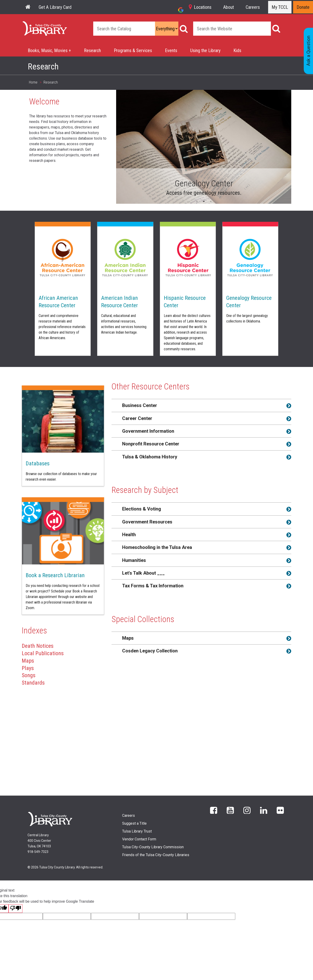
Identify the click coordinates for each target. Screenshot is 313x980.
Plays (28, 668)
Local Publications (43, 653)
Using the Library (205, 50)
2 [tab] (204, 201)
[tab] (201, 405)
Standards (33, 683)
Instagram (247, 810)
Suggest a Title (134, 823)
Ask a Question (308, 51)
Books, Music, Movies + (49, 50)
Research (92, 50)
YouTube (230, 810)
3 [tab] (211, 201)
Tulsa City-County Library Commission (153, 847)
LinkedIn (264, 810)
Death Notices (38, 646)
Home (28, 24)
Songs (29, 675)
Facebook (214, 810)
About (229, 7)
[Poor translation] (15, 909)
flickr (280, 810)
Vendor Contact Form (139, 839)
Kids (237, 50)
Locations (203, 7)
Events (171, 50)
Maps (28, 661)
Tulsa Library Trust (137, 831)
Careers (253, 7)
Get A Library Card (55, 7)
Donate (303, 7)
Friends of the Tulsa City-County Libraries (156, 855)
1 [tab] (197, 201)
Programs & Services (133, 50)
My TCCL (280, 7)
